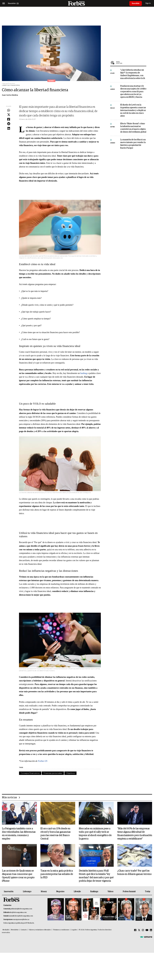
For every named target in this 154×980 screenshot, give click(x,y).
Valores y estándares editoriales (40, 930)
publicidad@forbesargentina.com (21, 909)
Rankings (94, 892)
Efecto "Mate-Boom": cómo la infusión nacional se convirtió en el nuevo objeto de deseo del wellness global (133, 128)
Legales (74, 930)
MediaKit (6, 930)
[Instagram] (143, 930)
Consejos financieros (30, 773)
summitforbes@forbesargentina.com (21, 916)
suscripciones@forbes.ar (21, 920)
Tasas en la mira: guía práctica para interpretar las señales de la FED (57, 874)
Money (44, 892)
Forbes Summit (129, 892)
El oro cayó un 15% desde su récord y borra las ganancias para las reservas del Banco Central (55, 834)
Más (131, 63)
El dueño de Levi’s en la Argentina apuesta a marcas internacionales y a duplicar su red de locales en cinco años (133, 110)
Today (148, 892)
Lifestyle (77, 892)
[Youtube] (147, 930)
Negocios (60, 892)
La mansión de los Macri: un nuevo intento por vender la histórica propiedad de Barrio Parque (133, 144)
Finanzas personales (53, 773)
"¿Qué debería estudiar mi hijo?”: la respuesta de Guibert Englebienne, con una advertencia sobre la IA (133, 74)
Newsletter (15, 930)
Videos (110, 892)
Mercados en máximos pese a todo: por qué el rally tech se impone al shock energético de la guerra (95, 834)
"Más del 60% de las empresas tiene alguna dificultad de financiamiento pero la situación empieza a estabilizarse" (135, 834)
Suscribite (136, 3)
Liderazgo (27, 892)
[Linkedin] (151, 930)
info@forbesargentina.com (18, 912)
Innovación (9, 892)
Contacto (24, 930)
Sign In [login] (148, 3)
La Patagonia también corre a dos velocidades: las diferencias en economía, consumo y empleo (19, 834)
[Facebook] (135, 930)
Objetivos (70, 773)
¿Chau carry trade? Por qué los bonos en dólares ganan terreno (134, 873)
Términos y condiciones (61, 930)
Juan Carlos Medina (10, 95)
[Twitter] (139, 930)
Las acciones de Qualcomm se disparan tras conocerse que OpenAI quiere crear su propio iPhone (18, 876)
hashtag (84, 373)
